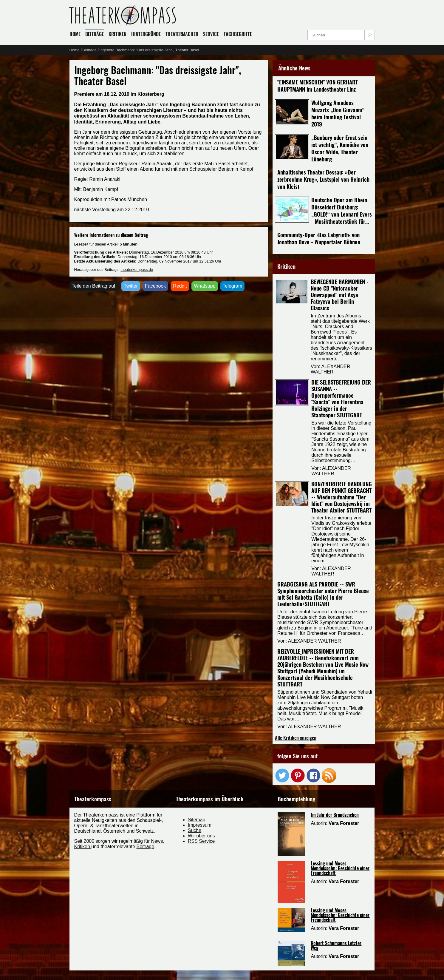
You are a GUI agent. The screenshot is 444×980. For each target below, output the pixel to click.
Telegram (233, 286)
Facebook (155, 286)
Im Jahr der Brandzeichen (335, 815)
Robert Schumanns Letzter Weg (336, 945)
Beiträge (146, 846)
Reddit (180, 286)
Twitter (131, 286)
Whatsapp (205, 286)
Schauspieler (203, 169)
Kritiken (83, 846)
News (157, 841)
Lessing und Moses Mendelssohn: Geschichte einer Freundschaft (340, 868)
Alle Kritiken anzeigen (296, 738)
